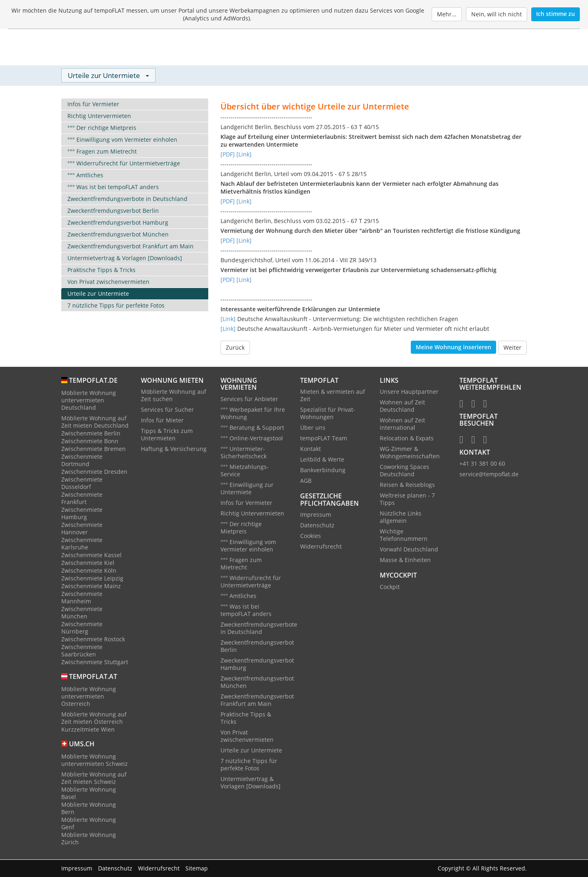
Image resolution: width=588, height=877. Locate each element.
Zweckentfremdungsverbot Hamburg (118, 223)
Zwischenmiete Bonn (90, 441)
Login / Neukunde (472, 48)
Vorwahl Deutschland (409, 550)
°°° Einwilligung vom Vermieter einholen (122, 140)
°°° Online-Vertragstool (252, 438)
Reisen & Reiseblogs (407, 485)
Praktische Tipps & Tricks (101, 270)
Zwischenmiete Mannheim (82, 598)
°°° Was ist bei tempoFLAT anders (113, 187)
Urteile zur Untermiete (98, 294)
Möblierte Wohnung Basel (89, 793)
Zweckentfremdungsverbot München (118, 235)
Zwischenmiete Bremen (94, 449)
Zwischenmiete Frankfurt (82, 499)
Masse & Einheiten (405, 561)
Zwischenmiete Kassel (91, 555)
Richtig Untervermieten (99, 116)
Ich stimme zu (556, 14)
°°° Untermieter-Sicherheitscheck (244, 453)
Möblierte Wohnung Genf (89, 824)
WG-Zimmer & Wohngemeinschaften (410, 453)
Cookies (311, 537)
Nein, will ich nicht (497, 14)
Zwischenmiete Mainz (91, 586)
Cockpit (390, 587)
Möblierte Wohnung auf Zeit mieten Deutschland (95, 422)
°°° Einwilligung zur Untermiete (247, 489)
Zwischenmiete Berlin (91, 434)
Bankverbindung (323, 471)
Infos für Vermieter (93, 104)
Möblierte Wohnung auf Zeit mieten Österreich (94, 718)
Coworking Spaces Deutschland (404, 471)
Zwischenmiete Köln (89, 571)
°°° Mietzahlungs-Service (245, 471)
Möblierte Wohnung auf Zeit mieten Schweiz (94, 778)
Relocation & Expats (407, 439)
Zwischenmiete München (82, 613)
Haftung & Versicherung (174, 450)
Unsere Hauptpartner (409, 392)
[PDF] (228, 155)
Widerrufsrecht (321, 547)
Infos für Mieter (162, 421)
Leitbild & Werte (322, 460)
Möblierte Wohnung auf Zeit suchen (174, 396)
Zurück (235, 348)
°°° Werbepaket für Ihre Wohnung (253, 414)
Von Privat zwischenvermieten (108, 282)
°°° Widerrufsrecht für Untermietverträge (124, 164)
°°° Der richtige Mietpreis (102, 128)
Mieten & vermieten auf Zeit (333, 396)
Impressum (316, 515)
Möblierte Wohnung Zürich (89, 839)
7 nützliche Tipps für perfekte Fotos (116, 306)
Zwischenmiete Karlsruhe (82, 544)
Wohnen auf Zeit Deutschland (402, 407)
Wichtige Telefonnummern (404, 536)
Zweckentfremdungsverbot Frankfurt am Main (130, 247)
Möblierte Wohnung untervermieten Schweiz (95, 760)
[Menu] (517, 48)
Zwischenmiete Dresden (94, 472)
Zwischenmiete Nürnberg (82, 628)
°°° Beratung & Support (252, 428)
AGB (306, 481)
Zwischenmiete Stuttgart (95, 662)
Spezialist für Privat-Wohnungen (328, 414)
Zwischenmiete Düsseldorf (82, 483)
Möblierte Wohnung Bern (89, 809)
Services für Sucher (167, 410)
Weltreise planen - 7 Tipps (407, 500)
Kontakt (311, 450)
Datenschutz (317, 526)
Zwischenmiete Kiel (88, 563)
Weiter (512, 348)
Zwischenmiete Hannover (82, 529)
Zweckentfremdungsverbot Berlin (113, 211)
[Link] (244, 155)
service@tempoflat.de (489, 475)
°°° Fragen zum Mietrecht (102, 152)
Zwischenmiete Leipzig (92, 579)
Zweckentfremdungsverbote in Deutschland (127, 199)
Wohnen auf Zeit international (402, 425)
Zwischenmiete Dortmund (82, 461)
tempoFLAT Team (324, 439)
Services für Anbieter (249, 399)
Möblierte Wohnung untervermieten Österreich (89, 697)
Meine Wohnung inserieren (453, 347)
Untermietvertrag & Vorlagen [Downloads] (125, 258)
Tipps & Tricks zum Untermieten (167, 435)
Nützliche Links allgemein (401, 518)
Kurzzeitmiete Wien (88, 730)
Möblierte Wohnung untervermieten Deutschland (89, 401)
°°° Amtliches (85, 175)
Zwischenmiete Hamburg (82, 514)
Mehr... (447, 14)
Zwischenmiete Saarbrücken (82, 651)
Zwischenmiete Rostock (93, 639)
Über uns (313, 428)
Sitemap (197, 868)
